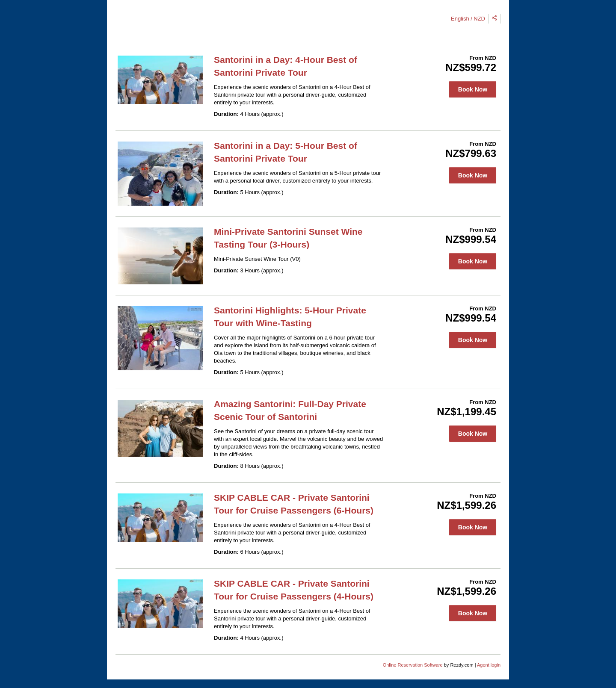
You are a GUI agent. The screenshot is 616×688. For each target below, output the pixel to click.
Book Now (473, 89)
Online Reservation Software (413, 665)
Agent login (489, 665)
